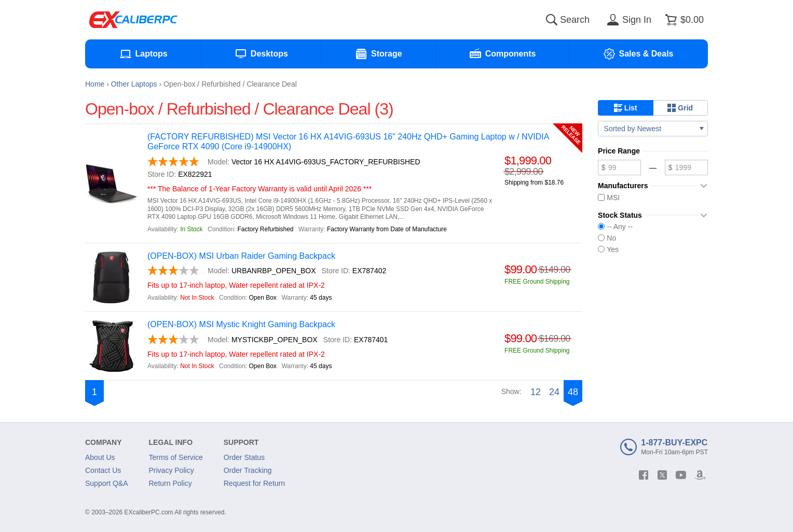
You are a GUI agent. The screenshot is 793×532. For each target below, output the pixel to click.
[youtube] (681, 475)
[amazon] (700, 475)
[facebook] (644, 475)
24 (554, 392)
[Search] (552, 20)
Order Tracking (248, 470)
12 (536, 392)
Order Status (244, 457)
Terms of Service (176, 457)
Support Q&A (107, 483)
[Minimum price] (619, 167)
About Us (100, 457)
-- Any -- (615, 227)
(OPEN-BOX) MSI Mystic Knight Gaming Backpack (241, 324)
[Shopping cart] (683, 20)
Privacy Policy (172, 470)
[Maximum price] (686, 167)
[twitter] (662, 475)
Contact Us (103, 470)
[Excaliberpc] (133, 20)
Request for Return (254, 483)
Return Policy (170, 483)
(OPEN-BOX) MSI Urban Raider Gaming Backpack (241, 256)
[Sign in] (627, 20)
